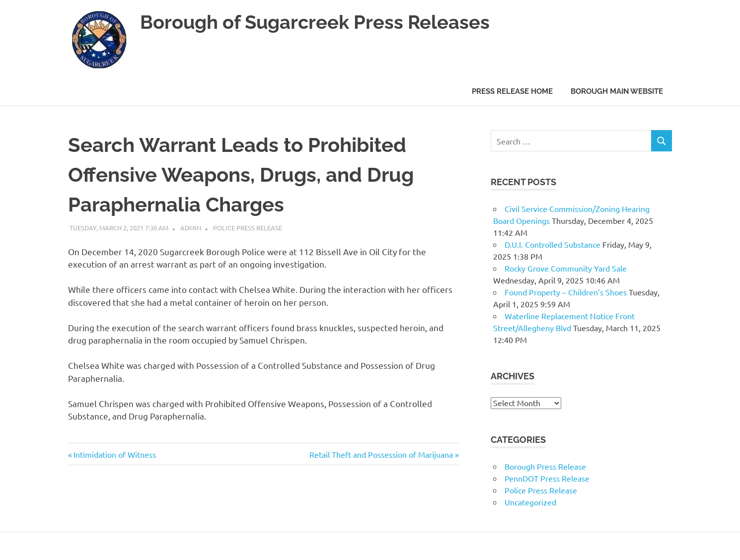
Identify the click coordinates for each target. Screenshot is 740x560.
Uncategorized (530, 502)
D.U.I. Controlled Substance (553, 244)
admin (191, 228)
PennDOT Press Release (547, 478)
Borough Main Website (617, 91)
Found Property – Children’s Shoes (566, 292)
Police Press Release (248, 228)
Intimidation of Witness (114, 454)
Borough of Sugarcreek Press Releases (315, 22)
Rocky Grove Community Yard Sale (566, 268)
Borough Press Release (545, 466)
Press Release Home (512, 91)
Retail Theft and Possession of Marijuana (381, 454)
